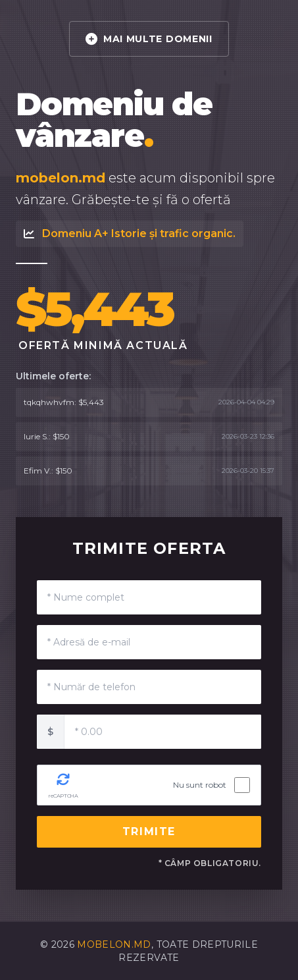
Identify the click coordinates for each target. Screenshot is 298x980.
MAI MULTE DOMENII (149, 39)
